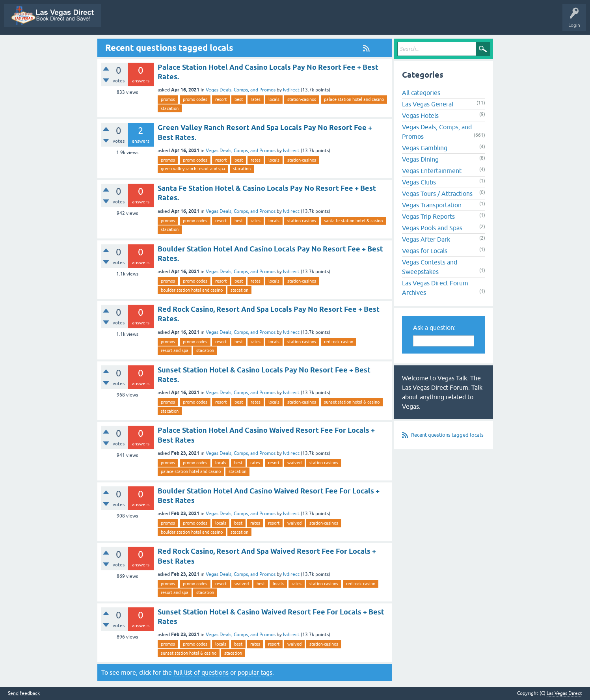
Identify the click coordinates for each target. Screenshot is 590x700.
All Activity (204, 21)
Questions (260, 21)
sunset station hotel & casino (352, 402)
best (239, 99)
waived (294, 463)
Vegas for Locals (425, 251)
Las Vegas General (428, 104)
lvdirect (291, 90)
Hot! (287, 21)
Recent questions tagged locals (447, 435)
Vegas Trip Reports (428, 216)
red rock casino (339, 342)
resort (221, 99)
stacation (170, 108)
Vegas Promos (168, 21)
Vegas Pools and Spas (432, 228)
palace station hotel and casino (354, 99)
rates (256, 99)
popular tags (255, 672)
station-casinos (302, 99)
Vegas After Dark (426, 239)
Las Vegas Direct (126, 21)
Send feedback (24, 693)
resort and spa (175, 350)
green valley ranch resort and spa (193, 169)
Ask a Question (437, 21)
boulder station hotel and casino (192, 290)
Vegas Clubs (419, 182)
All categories (421, 93)
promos (168, 99)
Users (403, 21)
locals (274, 99)
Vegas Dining (420, 159)
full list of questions (201, 672)
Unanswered (317, 21)
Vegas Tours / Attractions (437, 194)
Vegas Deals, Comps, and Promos (241, 90)
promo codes (195, 99)
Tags (347, 21)
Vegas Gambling (425, 148)
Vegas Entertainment (432, 171)
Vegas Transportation (432, 205)
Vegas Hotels (420, 115)
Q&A (232, 21)
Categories (375, 21)
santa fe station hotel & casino (353, 221)
